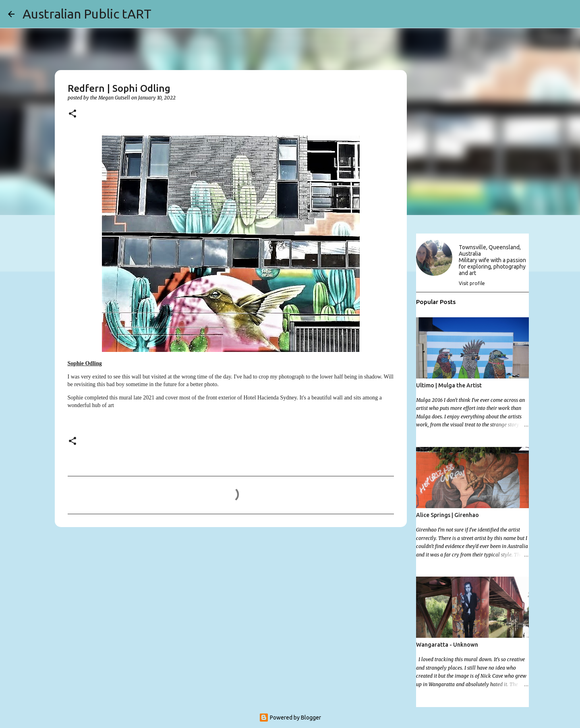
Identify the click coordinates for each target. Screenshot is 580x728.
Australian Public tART (87, 14)
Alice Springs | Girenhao (447, 515)
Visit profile (472, 283)
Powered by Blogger (290, 718)
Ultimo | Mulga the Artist (449, 385)
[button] (72, 114)
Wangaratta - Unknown (447, 645)
